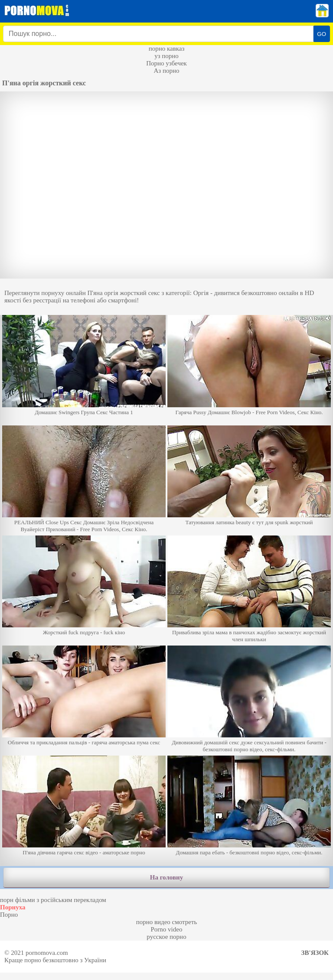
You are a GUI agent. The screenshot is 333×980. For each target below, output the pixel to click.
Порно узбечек (166, 63)
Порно (9, 915)
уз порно (166, 56)
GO (322, 34)
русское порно (166, 937)
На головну (166, 877)
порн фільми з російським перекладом (53, 900)
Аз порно (166, 71)
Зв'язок (315, 953)
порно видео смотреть (167, 922)
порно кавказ (167, 49)
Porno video (167, 929)
